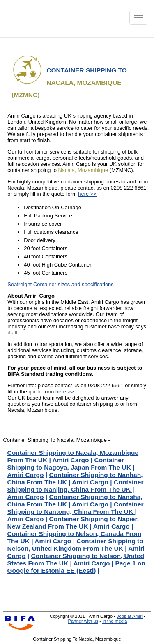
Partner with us (83, 621)
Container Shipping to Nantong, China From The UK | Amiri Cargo (76, 512)
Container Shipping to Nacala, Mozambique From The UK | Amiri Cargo (73, 456)
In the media (115, 621)
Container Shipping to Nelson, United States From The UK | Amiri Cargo (76, 559)
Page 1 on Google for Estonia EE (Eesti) (76, 567)
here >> (87, 194)
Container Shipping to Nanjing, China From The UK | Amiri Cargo (76, 489)
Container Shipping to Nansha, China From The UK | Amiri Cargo (75, 501)
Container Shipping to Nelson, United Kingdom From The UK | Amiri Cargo (76, 548)
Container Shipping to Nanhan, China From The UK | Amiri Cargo (75, 478)
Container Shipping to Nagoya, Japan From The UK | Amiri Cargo (71, 467)
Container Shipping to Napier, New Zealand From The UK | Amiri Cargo (73, 523)
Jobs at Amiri (130, 616)
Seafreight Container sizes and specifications (61, 284)
